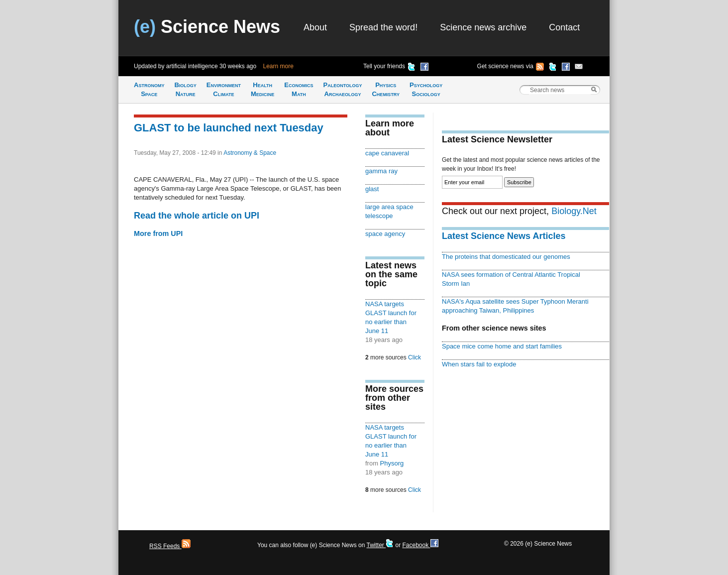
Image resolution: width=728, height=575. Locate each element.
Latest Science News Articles (504, 236)
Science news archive (483, 27)
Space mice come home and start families (502, 346)
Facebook (420, 545)
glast (372, 189)
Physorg (392, 463)
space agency (385, 234)
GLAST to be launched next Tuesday (229, 128)
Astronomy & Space (250, 153)
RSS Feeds (170, 546)
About (315, 27)
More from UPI (158, 233)
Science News (207, 27)
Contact (564, 27)
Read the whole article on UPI (197, 216)
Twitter (380, 545)
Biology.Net (574, 211)
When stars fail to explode (479, 364)
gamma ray (381, 171)
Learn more (278, 66)
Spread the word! (383, 27)
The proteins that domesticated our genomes (506, 257)
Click (415, 357)
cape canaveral (387, 153)
